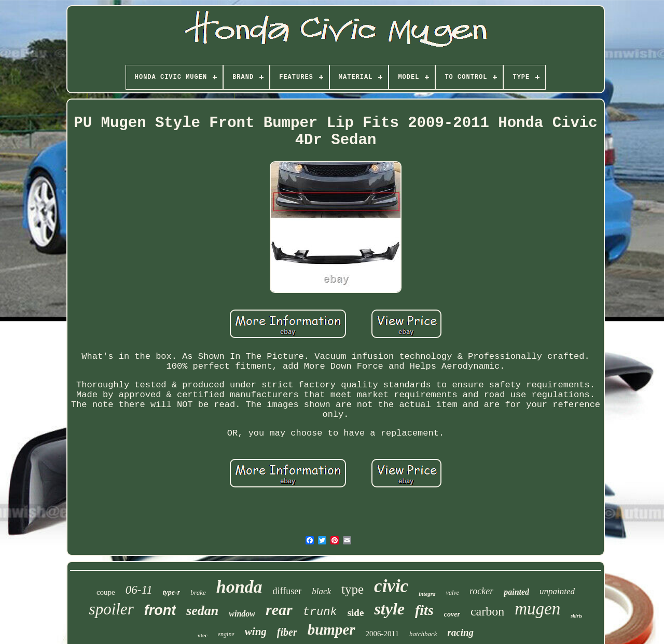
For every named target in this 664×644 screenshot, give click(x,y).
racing (460, 632)
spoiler (112, 609)
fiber (287, 632)
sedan (202, 611)
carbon (487, 611)
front (160, 610)
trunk (320, 612)
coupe (106, 592)
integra (427, 594)
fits (424, 610)
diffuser (287, 591)
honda (239, 587)
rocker (481, 591)
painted (516, 592)
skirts (576, 616)
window (242, 614)
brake (198, 592)
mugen (537, 609)
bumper (331, 629)
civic (391, 586)
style (389, 609)
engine (226, 634)
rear (279, 610)
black (321, 591)
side (356, 613)
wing (256, 632)
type (352, 589)
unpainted (557, 591)
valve (453, 593)
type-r (171, 592)
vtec (203, 635)
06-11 (139, 590)
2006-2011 (382, 634)
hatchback (423, 634)
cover (452, 614)
